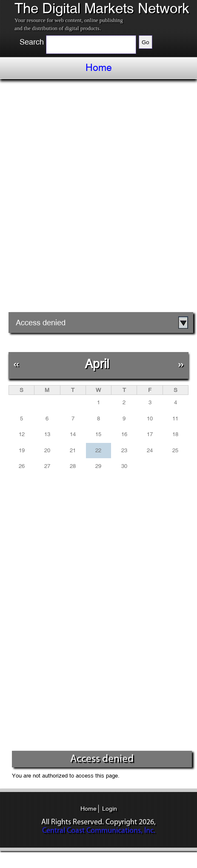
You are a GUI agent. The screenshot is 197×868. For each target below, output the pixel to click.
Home (99, 68)
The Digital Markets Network (102, 8)
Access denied (41, 323)
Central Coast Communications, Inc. (99, 831)
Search (32, 42)
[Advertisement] (98, 199)
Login (110, 809)
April (97, 364)
